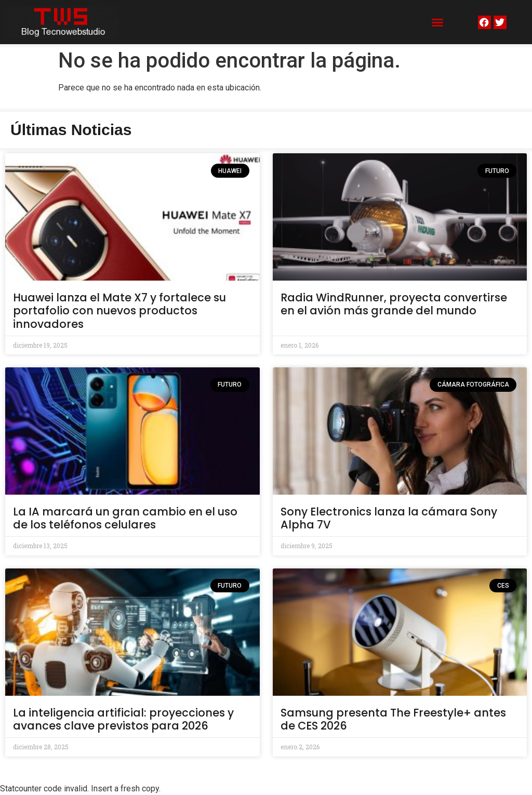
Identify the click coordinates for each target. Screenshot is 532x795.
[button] (437, 22)
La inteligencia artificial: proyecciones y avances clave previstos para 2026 (123, 719)
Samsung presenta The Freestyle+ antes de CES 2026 (393, 719)
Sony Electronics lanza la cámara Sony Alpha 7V (389, 518)
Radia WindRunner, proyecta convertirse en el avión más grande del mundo (394, 304)
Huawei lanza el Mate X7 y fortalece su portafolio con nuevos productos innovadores (119, 310)
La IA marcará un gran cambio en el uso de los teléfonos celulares (125, 518)
